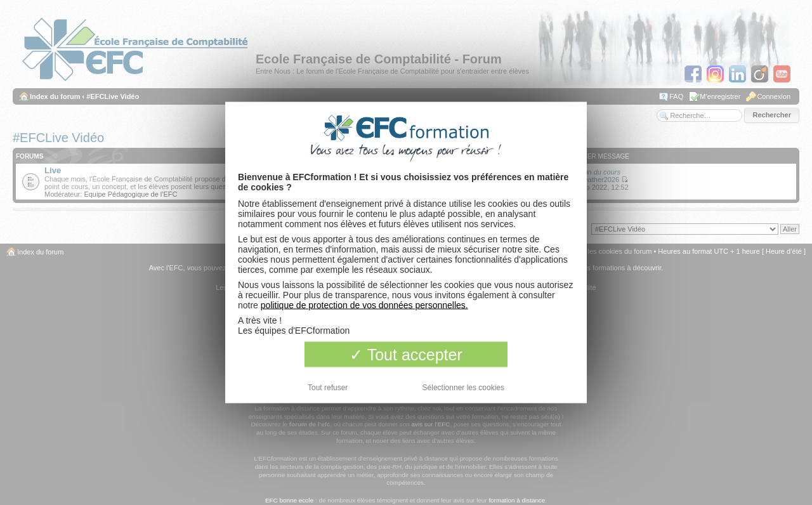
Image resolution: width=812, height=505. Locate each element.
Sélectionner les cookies (463, 388)
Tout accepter (406, 355)
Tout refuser (328, 388)
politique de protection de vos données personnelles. (364, 305)
